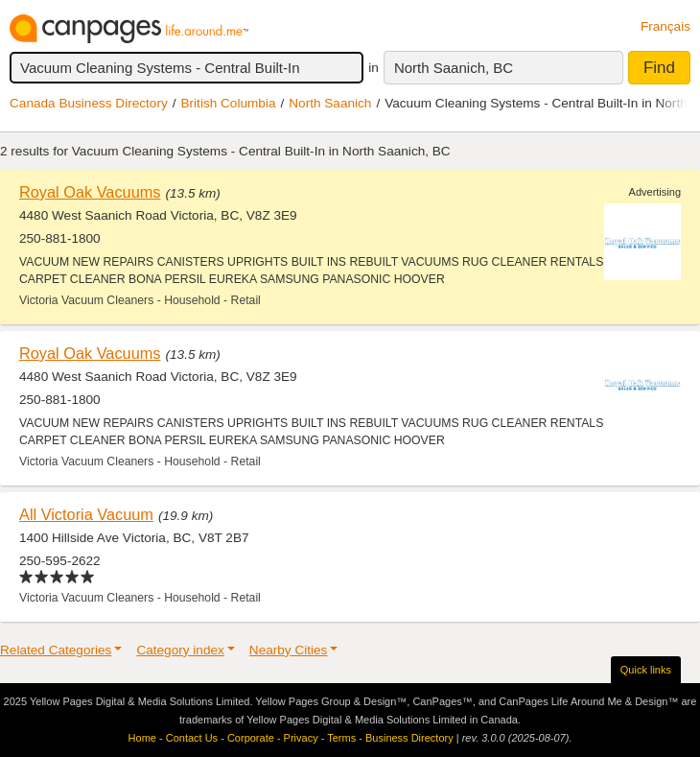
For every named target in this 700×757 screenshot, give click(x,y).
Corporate (251, 738)
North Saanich (330, 103)
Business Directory (409, 738)
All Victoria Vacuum (86, 514)
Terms (341, 738)
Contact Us (192, 738)
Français (665, 26)
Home (142, 738)
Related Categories (56, 650)
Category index (180, 650)
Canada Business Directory (89, 103)
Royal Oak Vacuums (90, 192)
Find (659, 68)
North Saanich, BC (454, 68)
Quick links (646, 670)
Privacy (301, 738)
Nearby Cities (289, 650)
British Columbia (229, 103)
